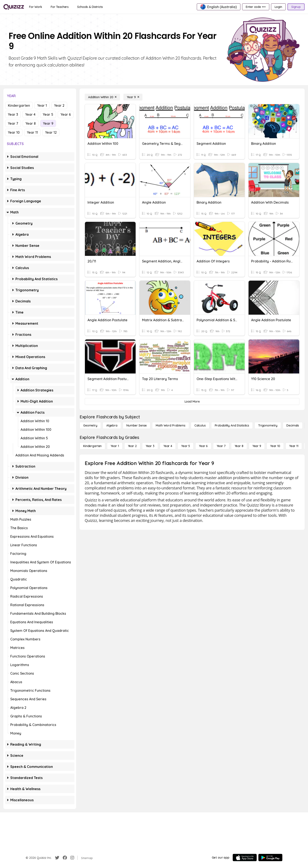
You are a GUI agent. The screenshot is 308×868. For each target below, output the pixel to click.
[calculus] (200, 425)
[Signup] (296, 7)
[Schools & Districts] (90, 7)
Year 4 (30, 114)
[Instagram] (72, 858)
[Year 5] (186, 446)
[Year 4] (168, 446)
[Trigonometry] (268, 425)
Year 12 (51, 132)
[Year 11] (294, 446)
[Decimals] (293, 425)
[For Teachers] (60, 7)
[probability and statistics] (232, 425)
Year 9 (48, 123)
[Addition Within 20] (102, 97)
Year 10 (14, 132)
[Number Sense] (137, 425)
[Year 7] (221, 446)
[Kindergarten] (92, 446)
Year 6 (66, 114)
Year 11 (32, 132)
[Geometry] (90, 425)
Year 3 (13, 114)
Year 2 (59, 105)
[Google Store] (270, 858)
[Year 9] (133, 97)
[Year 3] (150, 446)
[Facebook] (65, 858)
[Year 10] (275, 446)
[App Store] (245, 858)
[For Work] (36, 7)
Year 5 (48, 114)
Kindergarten (19, 105)
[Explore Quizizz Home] (14, 7)
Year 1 (42, 105)
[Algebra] (112, 425)
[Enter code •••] (256, 7)
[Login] (278, 7)
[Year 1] (115, 446)
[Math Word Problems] (170, 425)
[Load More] (192, 401)
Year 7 (13, 123)
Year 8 (31, 123)
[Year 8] (239, 446)
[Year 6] (203, 446)
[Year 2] (132, 446)
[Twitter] (57, 858)
